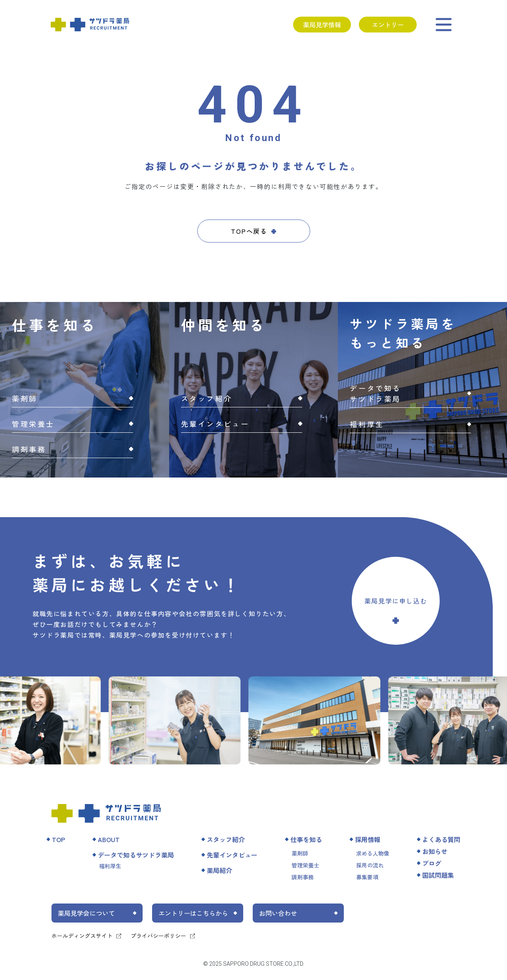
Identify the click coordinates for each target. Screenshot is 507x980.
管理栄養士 (305, 865)
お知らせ (435, 851)
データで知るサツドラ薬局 (136, 855)
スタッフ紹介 (226, 839)
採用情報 (368, 839)
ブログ (432, 863)
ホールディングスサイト (82, 936)
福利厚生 (110, 866)
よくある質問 (441, 839)
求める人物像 (373, 853)
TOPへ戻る (249, 231)
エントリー (388, 25)
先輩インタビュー (232, 855)
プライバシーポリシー (158, 936)
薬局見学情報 (322, 25)
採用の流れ (370, 865)
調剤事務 (303, 877)
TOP (58, 839)
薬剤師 (300, 853)
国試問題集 (438, 875)
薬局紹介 (219, 870)
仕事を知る (306, 839)
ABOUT (109, 839)
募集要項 (367, 877)
